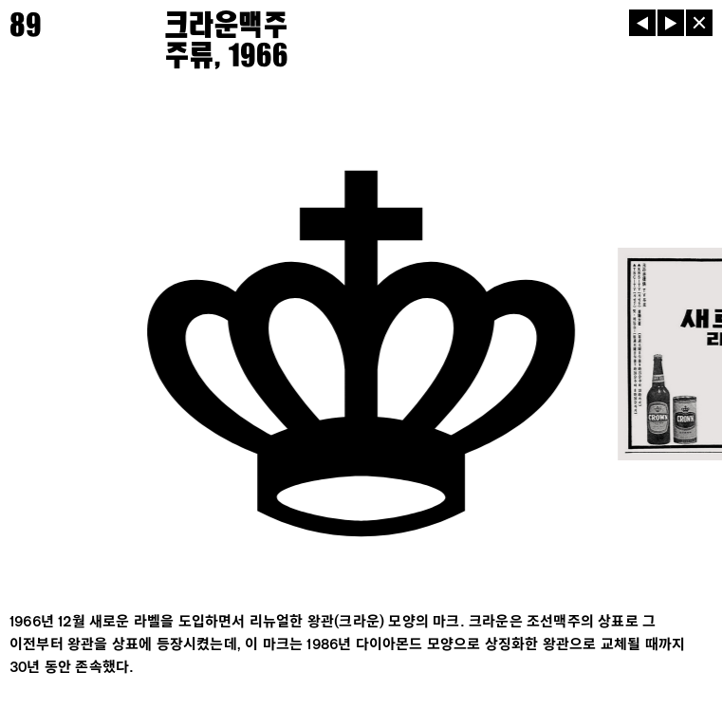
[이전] (642, 23)
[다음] (671, 23)
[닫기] (699, 23)
